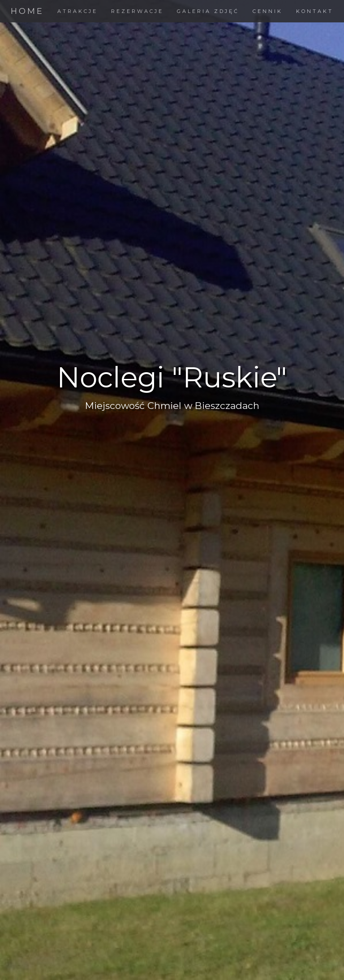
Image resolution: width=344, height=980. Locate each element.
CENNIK (268, 11)
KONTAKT (315, 11)
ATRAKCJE (77, 11)
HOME (27, 11)
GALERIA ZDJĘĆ (208, 11)
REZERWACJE (137, 11)
